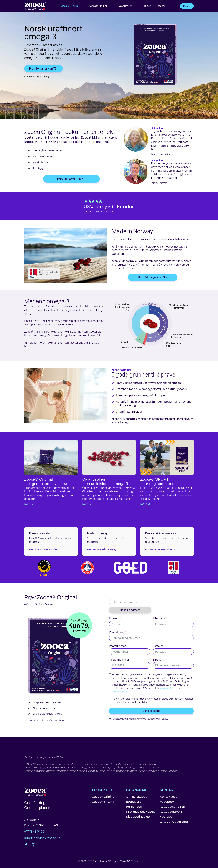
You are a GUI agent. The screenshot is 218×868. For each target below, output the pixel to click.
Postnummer (117, 646)
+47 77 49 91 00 (34, 831)
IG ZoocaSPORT (172, 812)
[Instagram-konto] (33, 845)
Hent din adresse (130, 610)
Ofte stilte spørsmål (174, 822)
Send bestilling (151, 711)
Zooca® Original (71, 6)
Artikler (147, 6)
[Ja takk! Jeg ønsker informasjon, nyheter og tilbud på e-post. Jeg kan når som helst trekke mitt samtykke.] (110, 699)
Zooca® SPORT (100, 6)
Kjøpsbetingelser (138, 817)
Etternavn (159, 618)
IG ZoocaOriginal (172, 807)
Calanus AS (33, 820)
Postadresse (117, 632)
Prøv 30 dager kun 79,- (43, 68)
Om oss (163, 6)
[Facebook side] (26, 845)
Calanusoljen (127, 6)
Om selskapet (136, 797)
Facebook (167, 802)
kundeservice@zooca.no (42, 838)
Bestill (187, 6)
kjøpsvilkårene (168, 688)
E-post (157, 659)
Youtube (166, 817)
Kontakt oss (169, 797)
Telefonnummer (119, 659)
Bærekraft (133, 802)
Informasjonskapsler (141, 812)
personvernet (120, 691)
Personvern (135, 807)
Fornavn (114, 618)
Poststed (158, 646)
